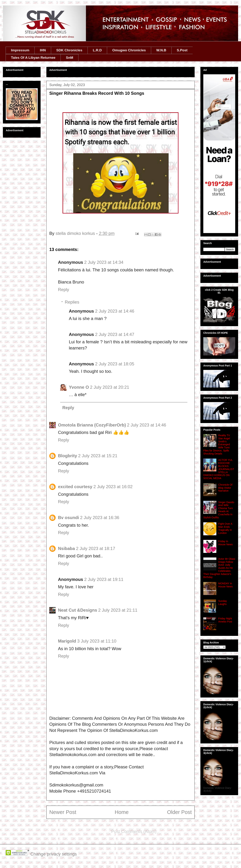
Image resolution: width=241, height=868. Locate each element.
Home (122, 812)
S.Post (182, 50)
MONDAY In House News (226, 585)
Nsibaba (66, 548)
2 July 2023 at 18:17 (95, 548)
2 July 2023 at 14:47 (115, 334)
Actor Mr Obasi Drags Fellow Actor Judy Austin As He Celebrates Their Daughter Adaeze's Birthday (219, 568)
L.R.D (97, 50)
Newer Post (63, 812)
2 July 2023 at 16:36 (100, 518)
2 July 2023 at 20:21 (110, 387)
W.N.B (161, 50)
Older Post (179, 812)
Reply (64, 290)
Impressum (20, 50)
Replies (72, 302)
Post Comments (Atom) (134, 831)
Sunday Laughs (223, 603)
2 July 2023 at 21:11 (118, 610)
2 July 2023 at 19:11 (104, 579)
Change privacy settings (54, 854)
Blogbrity (67, 456)
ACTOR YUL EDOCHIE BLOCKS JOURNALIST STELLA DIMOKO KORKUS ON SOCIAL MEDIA (219, 469)
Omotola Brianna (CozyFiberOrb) (92, 425)
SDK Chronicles (69, 50)
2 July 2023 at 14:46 (115, 311)
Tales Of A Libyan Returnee (33, 58)
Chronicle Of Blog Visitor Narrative (225, 488)
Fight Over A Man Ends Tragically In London (225, 528)
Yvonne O (79, 387)
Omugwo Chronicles (129, 50)
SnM (70, 58)
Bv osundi (68, 518)
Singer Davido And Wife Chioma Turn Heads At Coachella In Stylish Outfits (219, 510)
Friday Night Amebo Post (225, 620)
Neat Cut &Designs (78, 610)
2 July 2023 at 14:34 (104, 262)
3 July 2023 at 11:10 (97, 641)
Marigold (67, 641)
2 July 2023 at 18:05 (115, 364)
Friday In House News (226, 543)
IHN (43, 50)
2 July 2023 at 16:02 (113, 487)
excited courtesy (75, 487)
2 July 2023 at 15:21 (98, 456)
